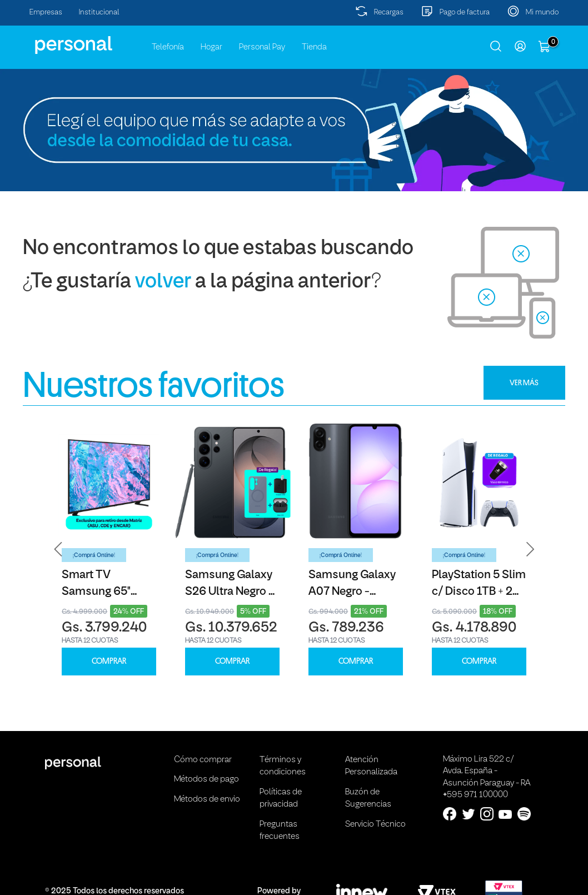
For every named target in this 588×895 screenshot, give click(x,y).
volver (163, 282)
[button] (58, 549)
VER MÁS (524, 382)
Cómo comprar (203, 760)
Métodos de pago (206, 779)
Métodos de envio (207, 799)
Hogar (211, 47)
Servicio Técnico (375, 824)
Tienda (314, 47)
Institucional (99, 13)
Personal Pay (262, 47)
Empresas (46, 13)
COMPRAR (109, 661)
